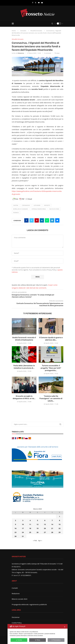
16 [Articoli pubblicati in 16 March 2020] (16, 528)
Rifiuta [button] (37, 640)
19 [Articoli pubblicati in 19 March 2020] (37, 528)
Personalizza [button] (56, 640)
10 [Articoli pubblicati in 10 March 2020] (23, 524)
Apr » (40, 540)
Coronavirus (26, 205)
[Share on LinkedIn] (42, 220)
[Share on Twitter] (32, 220)
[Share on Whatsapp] (47, 220)
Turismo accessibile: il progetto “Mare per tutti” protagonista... (51, 368)
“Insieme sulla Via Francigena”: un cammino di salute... (51, 399)
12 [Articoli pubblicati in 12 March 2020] (37, 524)
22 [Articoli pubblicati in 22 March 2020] (59, 528)
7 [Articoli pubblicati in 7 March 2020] (52, 520)
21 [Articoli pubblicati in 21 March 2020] (52, 528)
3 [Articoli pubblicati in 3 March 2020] (23, 520)
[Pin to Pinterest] (37, 220)
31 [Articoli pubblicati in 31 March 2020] (23, 536)
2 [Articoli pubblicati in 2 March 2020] (16, 520)
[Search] (52, 24)
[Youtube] (39, 3)
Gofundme (37, 205)
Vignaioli (16, 212)
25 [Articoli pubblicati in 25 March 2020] (30, 532)
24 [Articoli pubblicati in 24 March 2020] (23, 532)
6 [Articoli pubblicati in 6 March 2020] (45, 520)
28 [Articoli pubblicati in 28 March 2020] (52, 532)
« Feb (35, 540)
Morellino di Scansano (21, 209)
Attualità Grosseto (36, 31)
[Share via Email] (57, 220)
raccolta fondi (54, 209)
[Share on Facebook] (26, 220)
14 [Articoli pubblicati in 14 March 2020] (52, 524)
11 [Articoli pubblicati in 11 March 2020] (30, 524)
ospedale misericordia (39, 209)
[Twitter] (36, 3)
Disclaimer (16, 617)
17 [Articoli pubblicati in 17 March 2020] (23, 528)
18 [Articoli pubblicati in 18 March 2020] (30, 528)
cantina (16, 205)
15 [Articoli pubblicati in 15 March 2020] (59, 524)
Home (14, 31)
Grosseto (23, 31)
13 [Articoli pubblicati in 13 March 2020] (45, 524)
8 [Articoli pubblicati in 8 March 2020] (59, 520)
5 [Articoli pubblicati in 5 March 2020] (37, 520)
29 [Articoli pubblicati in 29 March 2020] (59, 532)
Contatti (15, 588)
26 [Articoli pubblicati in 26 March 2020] (37, 532)
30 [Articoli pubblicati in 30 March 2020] (16, 536)
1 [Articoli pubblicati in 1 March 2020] (59, 516)
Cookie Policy (17, 623)
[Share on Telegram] (52, 220)
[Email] (42, 3)
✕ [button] (65, 627)
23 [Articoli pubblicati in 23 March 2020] (16, 532)
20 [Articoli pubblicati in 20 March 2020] (45, 528)
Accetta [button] (19, 640)
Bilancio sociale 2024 (20, 599)
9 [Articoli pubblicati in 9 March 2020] (16, 524)
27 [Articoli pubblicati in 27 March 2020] (45, 532)
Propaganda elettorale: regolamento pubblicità (29, 604)
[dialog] (37, 634)
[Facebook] (33, 3)
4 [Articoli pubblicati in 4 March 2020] (30, 520)
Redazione (21, 53)
